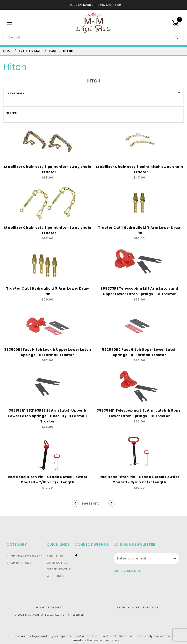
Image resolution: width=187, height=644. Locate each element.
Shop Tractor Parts (23, 552)
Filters (11, 113)
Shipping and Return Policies (138, 603)
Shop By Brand (19, 558)
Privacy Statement (49, 603)
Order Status (60, 565)
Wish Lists (57, 571)
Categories (14, 93)
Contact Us (58, 558)
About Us (56, 552)
